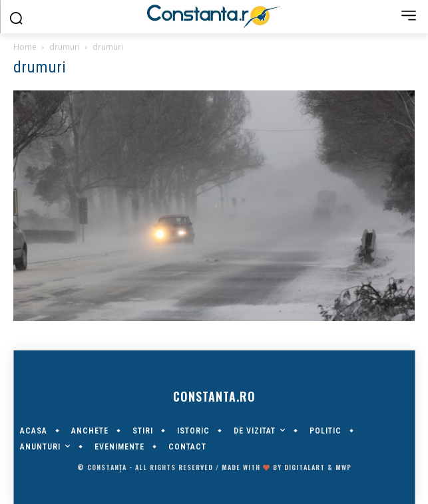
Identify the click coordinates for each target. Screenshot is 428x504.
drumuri (65, 47)
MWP (343, 467)
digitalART (305, 467)
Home (25, 47)
